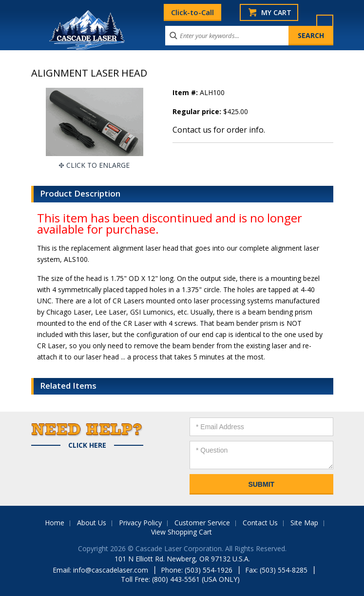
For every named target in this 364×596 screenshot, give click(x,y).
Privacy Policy (140, 523)
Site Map (304, 523)
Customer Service (202, 523)
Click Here (87, 445)
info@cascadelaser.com (111, 570)
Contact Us (260, 523)
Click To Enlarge (98, 165)
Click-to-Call (192, 12)
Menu (325, 23)
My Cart (276, 12)
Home (55, 523)
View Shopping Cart (182, 532)
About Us (92, 523)
